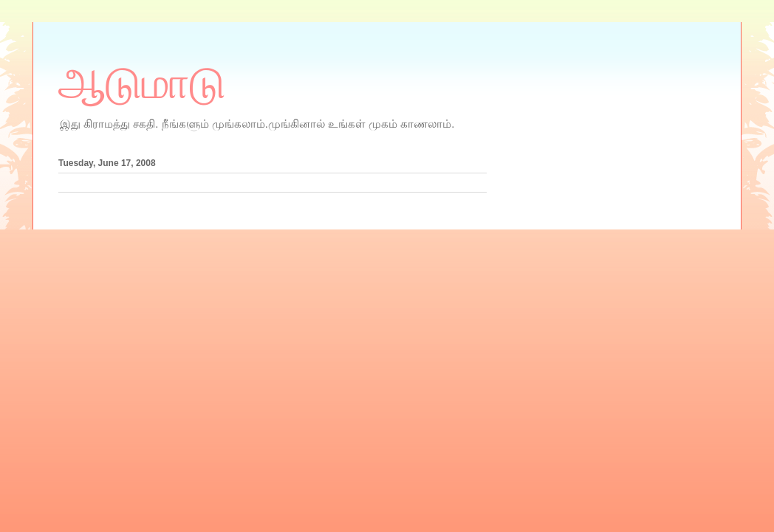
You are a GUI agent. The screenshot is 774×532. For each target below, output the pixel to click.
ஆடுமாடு (142, 83)
